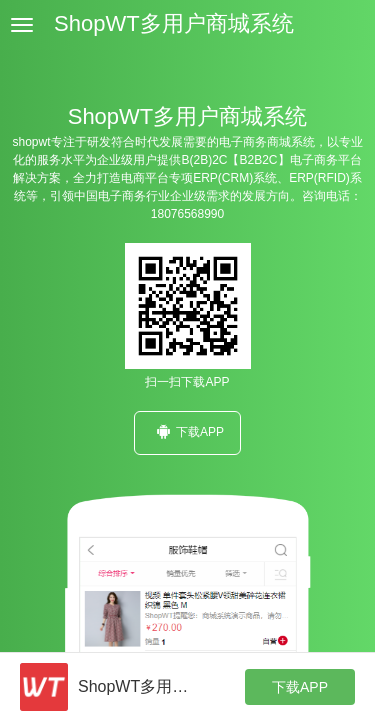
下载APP (187, 431)
